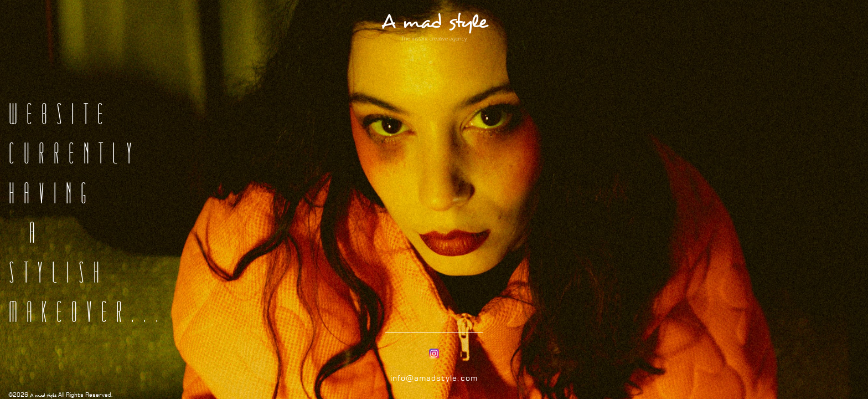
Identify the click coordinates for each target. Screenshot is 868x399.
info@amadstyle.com (434, 378)
